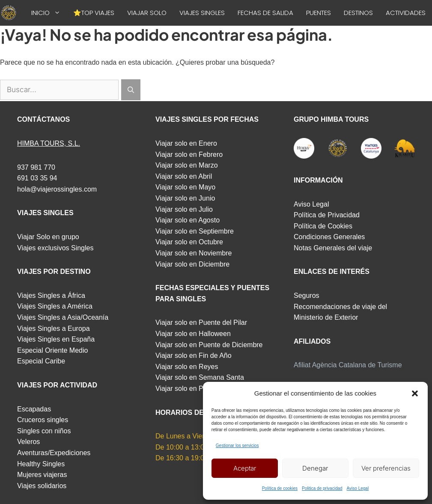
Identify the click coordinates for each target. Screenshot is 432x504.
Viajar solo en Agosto (188, 220)
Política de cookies (280, 488)
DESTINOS (358, 13)
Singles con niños (44, 431)
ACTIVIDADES (406, 13)
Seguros (307, 295)
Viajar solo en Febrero (189, 154)
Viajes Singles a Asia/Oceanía (63, 317)
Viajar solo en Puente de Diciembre (209, 345)
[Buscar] (131, 90)
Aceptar (245, 468)
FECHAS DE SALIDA (265, 13)
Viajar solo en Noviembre (194, 253)
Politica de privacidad (322, 488)
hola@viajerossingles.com (57, 189)
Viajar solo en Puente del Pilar (201, 322)
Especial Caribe (41, 361)
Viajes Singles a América (55, 306)
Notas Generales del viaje (333, 248)
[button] (415, 393)
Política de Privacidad (327, 215)
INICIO (49, 13)
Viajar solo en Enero (186, 143)
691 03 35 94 (37, 178)
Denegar (315, 468)
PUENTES (319, 13)
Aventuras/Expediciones (54, 453)
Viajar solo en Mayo (185, 187)
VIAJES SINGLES (202, 13)
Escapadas (34, 409)
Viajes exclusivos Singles (55, 248)
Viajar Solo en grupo (48, 237)
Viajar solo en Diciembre (192, 264)
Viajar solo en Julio (184, 209)
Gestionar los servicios (237, 445)
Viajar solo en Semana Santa (200, 377)
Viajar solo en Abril (184, 176)
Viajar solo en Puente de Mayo (202, 388)
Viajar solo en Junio (185, 198)
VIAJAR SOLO (147, 13)
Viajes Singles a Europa (54, 328)
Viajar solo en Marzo (187, 165)
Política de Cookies (323, 226)
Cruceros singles (43, 420)
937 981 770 (36, 167)
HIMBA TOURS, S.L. (49, 143)
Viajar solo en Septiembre (195, 231)
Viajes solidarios (42, 486)
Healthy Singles (41, 464)
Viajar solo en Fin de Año (194, 355)
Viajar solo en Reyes (187, 367)
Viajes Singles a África (51, 295)
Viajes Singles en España (56, 339)
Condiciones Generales (329, 237)
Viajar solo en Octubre (189, 242)
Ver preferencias (386, 468)
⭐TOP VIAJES (94, 13)
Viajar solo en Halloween (193, 334)
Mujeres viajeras (42, 475)
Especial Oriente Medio (52, 350)
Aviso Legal (358, 488)
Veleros (28, 442)
